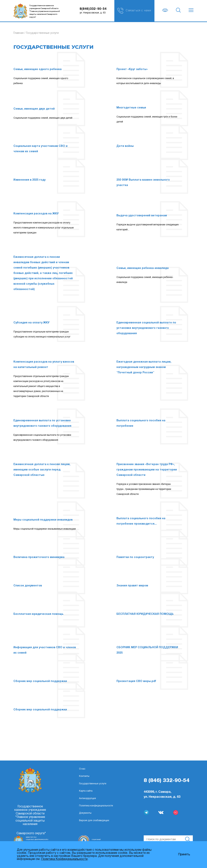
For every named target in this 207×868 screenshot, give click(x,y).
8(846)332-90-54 (93, 9)
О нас (82, 769)
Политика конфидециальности (96, 806)
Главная (19, 33)
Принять (184, 855)
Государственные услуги (93, 784)
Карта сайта (86, 791)
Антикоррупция (87, 798)
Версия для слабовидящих (94, 820)
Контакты (84, 776)
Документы (85, 813)
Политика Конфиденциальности (64, 859)
